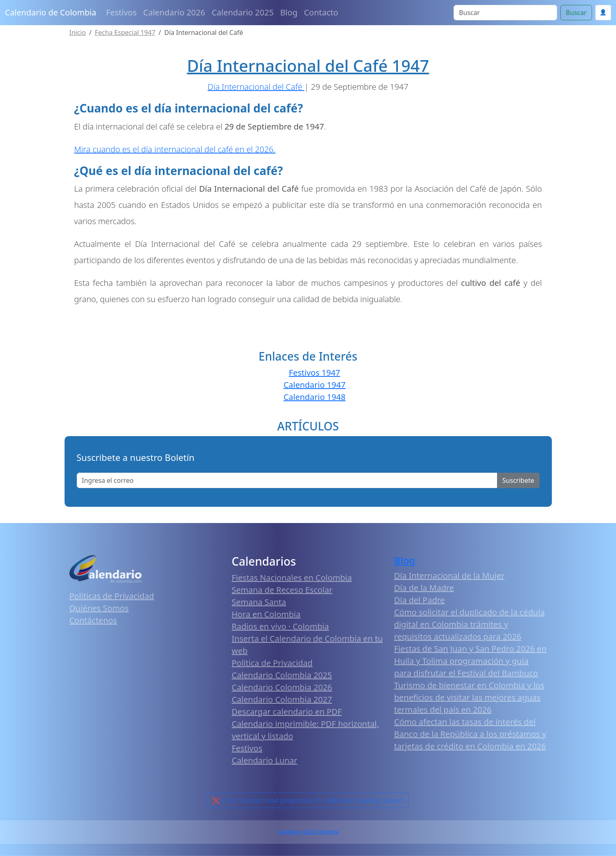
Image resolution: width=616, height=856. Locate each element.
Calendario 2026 (174, 12)
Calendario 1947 (314, 385)
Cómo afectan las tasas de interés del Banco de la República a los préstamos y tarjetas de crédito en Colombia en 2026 (470, 734)
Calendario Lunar (265, 760)
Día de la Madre (424, 588)
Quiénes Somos (99, 608)
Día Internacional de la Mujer (450, 576)
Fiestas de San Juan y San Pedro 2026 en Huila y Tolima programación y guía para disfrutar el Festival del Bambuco (470, 661)
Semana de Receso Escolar (282, 590)
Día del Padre (420, 600)
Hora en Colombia (266, 614)
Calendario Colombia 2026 (282, 687)
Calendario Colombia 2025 (282, 675)
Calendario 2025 (243, 12)
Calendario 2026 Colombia (308, 832)
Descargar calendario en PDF (287, 712)
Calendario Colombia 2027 (282, 699)
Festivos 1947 (314, 373)
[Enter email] (287, 480)
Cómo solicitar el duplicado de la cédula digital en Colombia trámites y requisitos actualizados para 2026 (470, 624)
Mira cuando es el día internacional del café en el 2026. (175, 149)
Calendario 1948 (314, 397)
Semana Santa (259, 602)
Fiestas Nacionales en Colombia (292, 578)
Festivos (121, 12)
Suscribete (518, 480)
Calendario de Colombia (51, 12)
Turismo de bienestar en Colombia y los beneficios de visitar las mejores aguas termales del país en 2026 (469, 697)
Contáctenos (93, 620)
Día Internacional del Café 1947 (308, 66)
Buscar (576, 13)
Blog (289, 12)
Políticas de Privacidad (112, 596)
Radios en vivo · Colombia (281, 626)
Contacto (321, 12)
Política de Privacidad (272, 663)
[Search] (505, 13)
